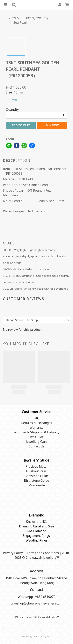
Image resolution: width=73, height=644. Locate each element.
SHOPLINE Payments (42, 637)
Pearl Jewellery (37, 18)
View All (15, 18)
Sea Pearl (20, 22)
